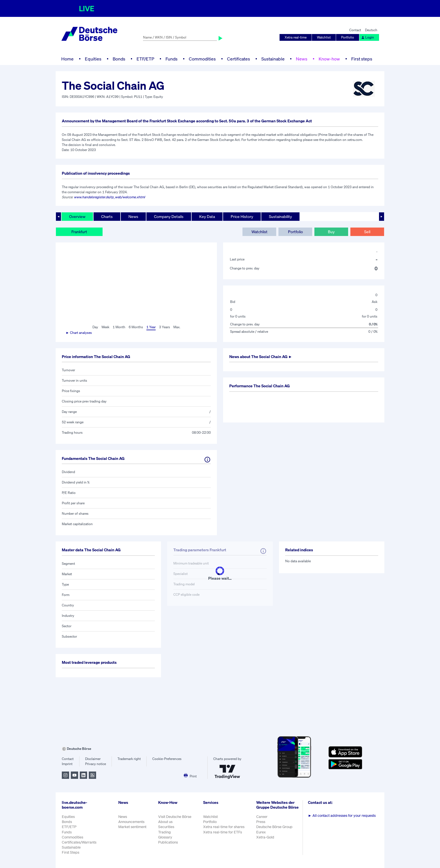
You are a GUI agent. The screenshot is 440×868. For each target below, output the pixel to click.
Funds (172, 59)
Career (262, 817)
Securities (166, 827)
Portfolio (348, 37)
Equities (93, 59)
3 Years (165, 327)
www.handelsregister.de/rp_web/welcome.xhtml (109, 197)
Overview (77, 216)
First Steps (71, 852)
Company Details (169, 216)
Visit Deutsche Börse (175, 817)
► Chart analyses (79, 333)
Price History (242, 216)
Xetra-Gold (265, 837)
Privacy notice (96, 764)
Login (368, 37)
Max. (177, 327)
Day (95, 327)
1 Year (151, 327)
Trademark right (129, 759)
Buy (331, 232)
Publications (168, 842)
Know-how (329, 59)
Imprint (67, 764)
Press (261, 822)
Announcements (131, 822)
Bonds (119, 59)
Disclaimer (93, 759)
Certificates (239, 59)
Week (105, 327)
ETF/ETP (145, 59)
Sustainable (273, 59)
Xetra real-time (296, 37)
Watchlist (324, 37)
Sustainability (280, 216)
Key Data (207, 216)
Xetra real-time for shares (224, 827)
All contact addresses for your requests (342, 816)
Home (67, 59)
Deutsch (371, 30)
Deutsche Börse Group (274, 827)
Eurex (261, 832)
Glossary (165, 837)
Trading (165, 832)
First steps (362, 59)
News (302, 59)
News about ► (261, 357)
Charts (107, 216)
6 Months (136, 327)
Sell (367, 232)
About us (165, 822)
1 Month (119, 327)
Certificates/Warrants (79, 842)
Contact (355, 30)
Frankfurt (79, 232)
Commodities (202, 59)
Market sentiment (132, 827)
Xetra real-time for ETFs (223, 832)
